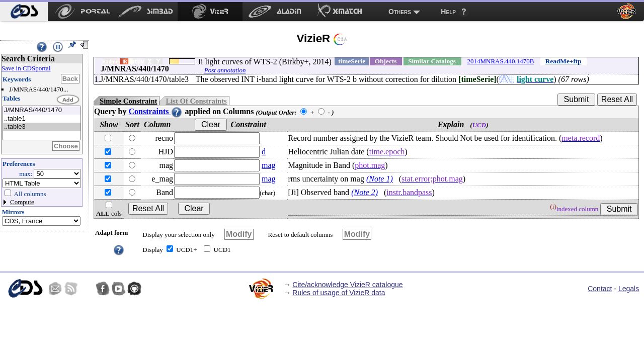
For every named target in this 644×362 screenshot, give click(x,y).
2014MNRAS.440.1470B (500, 61)
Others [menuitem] (400, 12)
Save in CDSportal (26, 68)
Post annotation (225, 70)
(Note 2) (365, 192)
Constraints (155, 111)
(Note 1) (380, 179)
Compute (22, 202)
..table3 (42, 127)
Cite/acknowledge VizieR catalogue (347, 285)
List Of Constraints (196, 101)
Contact (600, 289)
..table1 (42, 119)
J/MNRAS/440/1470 (42, 110)
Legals (629, 289)
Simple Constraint (128, 101)
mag (269, 165)
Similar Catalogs (432, 61)
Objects (386, 61)
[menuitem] (24, 12)
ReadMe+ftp (563, 61)
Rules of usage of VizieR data (339, 293)
